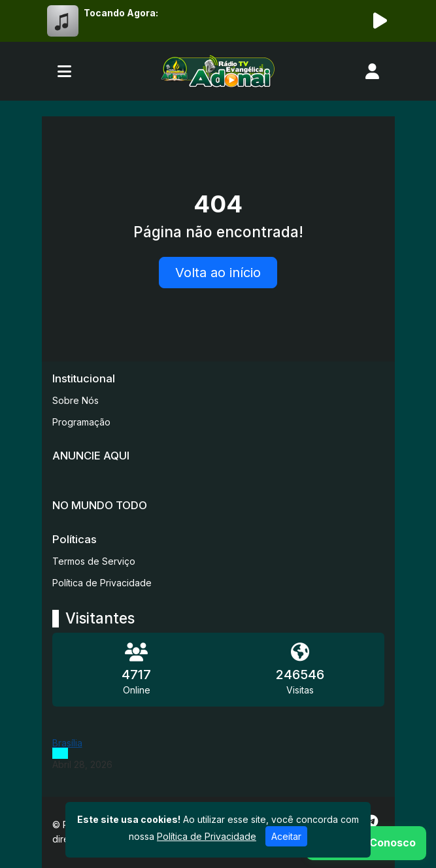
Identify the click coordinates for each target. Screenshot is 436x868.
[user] (372, 71)
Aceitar (286, 836)
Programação (81, 422)
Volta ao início (218, 273)
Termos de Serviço (94, 561)
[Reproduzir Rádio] (380, 21)
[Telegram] (372, 822)
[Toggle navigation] (64, 71)
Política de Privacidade (102, 583)
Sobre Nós (75, 400)
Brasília (67, 743)
